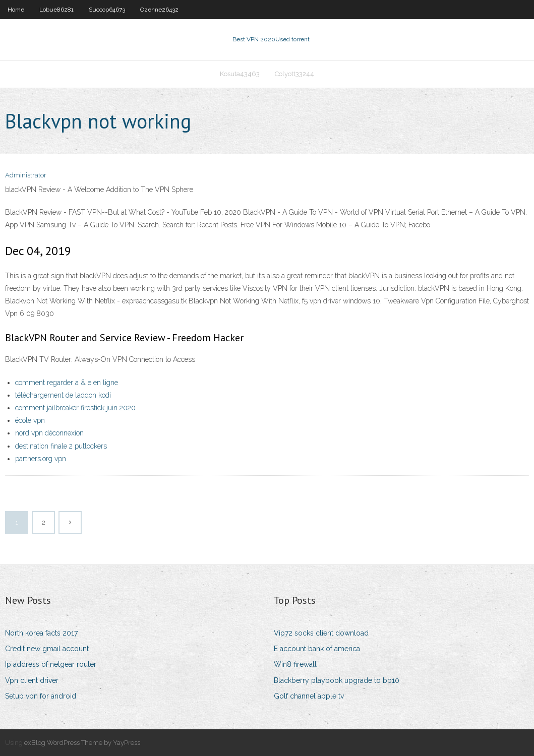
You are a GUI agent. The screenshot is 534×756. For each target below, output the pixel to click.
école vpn (30, 420)
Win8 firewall (295, 664)
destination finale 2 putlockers (61, 446)
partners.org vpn (41, 459)
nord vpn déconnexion (49, 433)
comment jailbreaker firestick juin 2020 (75, 408)
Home (16, 10)
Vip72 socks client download (321, 633)
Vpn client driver (32, 680)
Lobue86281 (56, 10)
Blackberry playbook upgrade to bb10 (337, 680)
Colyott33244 (294, 74)
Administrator (26, 175)
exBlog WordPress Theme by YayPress (82, 743)
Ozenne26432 (159, 10)
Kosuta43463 (240, 74)
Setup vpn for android (41, 696)
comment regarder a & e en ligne (67, 383)
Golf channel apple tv (309, 696)
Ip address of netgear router (51, 664)
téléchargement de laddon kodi (63, 395)
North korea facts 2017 (41, 633)
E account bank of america (317, 649)
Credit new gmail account (47, 649)
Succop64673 (107, 10)
